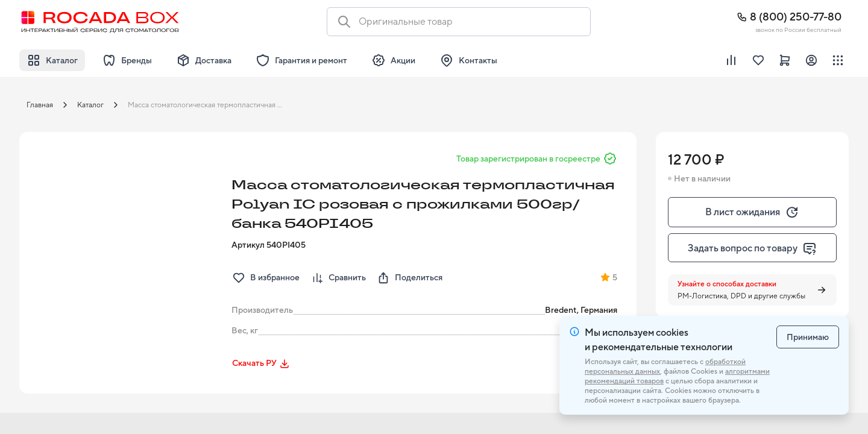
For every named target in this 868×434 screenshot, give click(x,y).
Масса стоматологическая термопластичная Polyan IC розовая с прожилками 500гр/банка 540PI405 (209, 105)
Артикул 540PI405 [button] (269, 245)
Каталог (90, 105)
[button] (122, 234)
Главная (40, 105)
